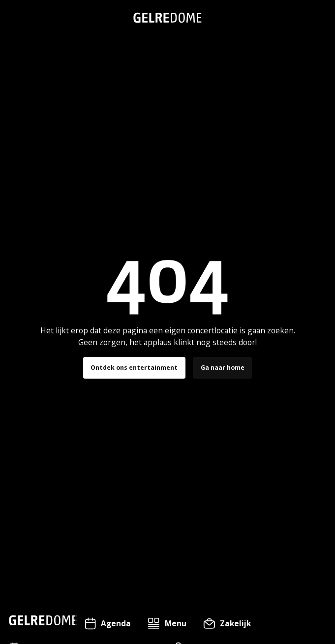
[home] (167, 18)
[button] (167, 624)
